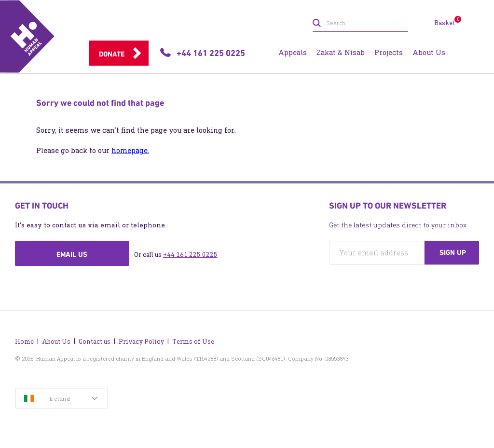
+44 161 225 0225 (190, 255)
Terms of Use (193, 342)
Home (24, 342)
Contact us (95, 342)
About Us (56, 342)
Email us (72, 254)
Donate (112, 54)
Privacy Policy (141, 342)
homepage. (130, 150)
